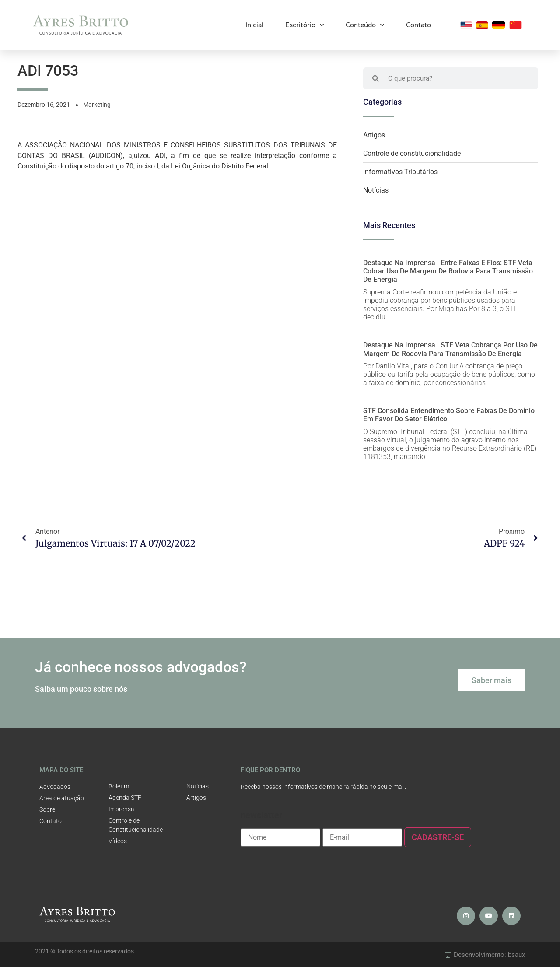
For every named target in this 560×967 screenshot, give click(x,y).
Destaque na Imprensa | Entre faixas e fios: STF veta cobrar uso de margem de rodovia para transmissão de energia (448, 271)
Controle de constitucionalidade (412, 153)
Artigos (374, 135)
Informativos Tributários (400, 172)
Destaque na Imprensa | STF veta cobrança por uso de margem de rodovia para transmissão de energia (450, 349)
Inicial (254, 23)
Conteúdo (365, 23)
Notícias (376, 190)
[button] (492, 680)
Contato (418, 23)
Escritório (304, 23)
